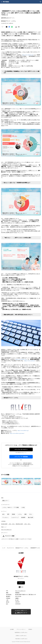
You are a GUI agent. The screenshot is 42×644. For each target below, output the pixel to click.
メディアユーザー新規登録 (21, 457)
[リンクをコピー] (19, 27)
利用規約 (30, 629)
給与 (3, 514)
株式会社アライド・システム (22, 548)
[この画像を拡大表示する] (6, 481)
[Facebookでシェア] (9, 27)
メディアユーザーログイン (21, 449)
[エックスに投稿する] (7, 27)
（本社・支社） (12, 524)
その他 (23, 507)
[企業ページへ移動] (21, 565)
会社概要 (12, 629)
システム (20, 514)
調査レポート (5, 501)
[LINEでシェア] (12, 27)
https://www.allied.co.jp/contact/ (17, 433)
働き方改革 (31, 517)
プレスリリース (10, 548)
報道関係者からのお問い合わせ (21, 632)
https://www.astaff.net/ (30, 361)
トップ (4, 548)
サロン (31, 514)
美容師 (13, 514)
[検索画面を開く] (41, 2)
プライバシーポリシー (21, 629)
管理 (8, 514)
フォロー (21, 583)
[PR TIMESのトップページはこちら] (6, 2)
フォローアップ (15, 517)
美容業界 (23, 517)
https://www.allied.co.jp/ (28, 55)
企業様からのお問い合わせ (21, 636)
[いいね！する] (2, 27)
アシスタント (5, 517)
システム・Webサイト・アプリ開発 (11, 507)
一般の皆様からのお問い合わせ (21, 639)
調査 (25, 514)
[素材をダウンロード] (16, 27)
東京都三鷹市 (4, 524)
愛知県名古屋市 (19, 524)
